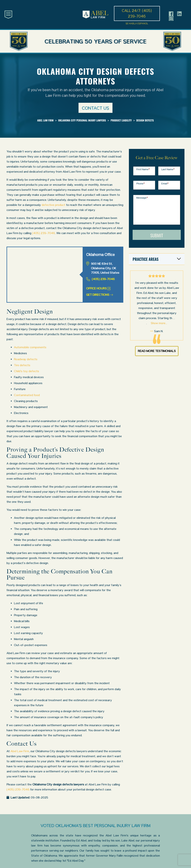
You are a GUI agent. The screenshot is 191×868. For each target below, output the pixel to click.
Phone (141, 184)
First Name (143, 169)
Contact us (95, 108)
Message (142, 198)
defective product (53, 205)
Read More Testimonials (157, 351)
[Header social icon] (171, 14)
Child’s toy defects (26, 371)
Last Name (168, 169)
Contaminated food (27, 395)
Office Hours (98, 288)
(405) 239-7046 (44, 233)
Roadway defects (26, 359)
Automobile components (30, 347)
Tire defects (22, 365)
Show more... (159, 323)
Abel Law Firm (20, 751)
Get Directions (100, 295)
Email (165, 184)
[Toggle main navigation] (8, 14)
